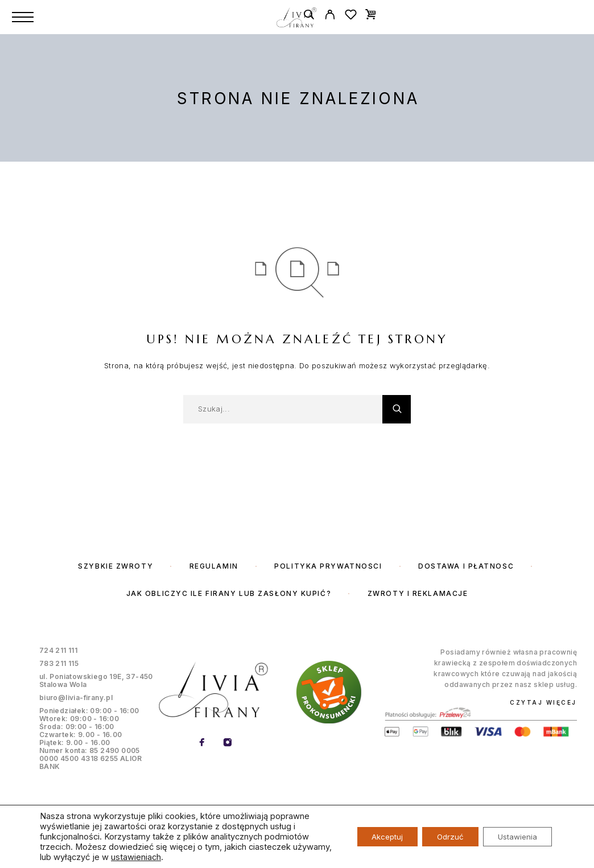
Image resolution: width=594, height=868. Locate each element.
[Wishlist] (351, 16)
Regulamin (214, 566)
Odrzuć (442, 836)
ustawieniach (177, 857)
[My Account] (330, 16)
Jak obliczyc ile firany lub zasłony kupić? (229, 593)
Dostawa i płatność (466, 566)
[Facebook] (202, 743)
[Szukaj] (309, 16)
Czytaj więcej (543, 702)
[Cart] (371, 14)
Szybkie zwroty (115, 566)
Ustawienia (515, 836)
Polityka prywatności (328, 566)
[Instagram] (228, 743)
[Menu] (23, 17)
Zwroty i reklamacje (418, 593)
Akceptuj (373, 836)
